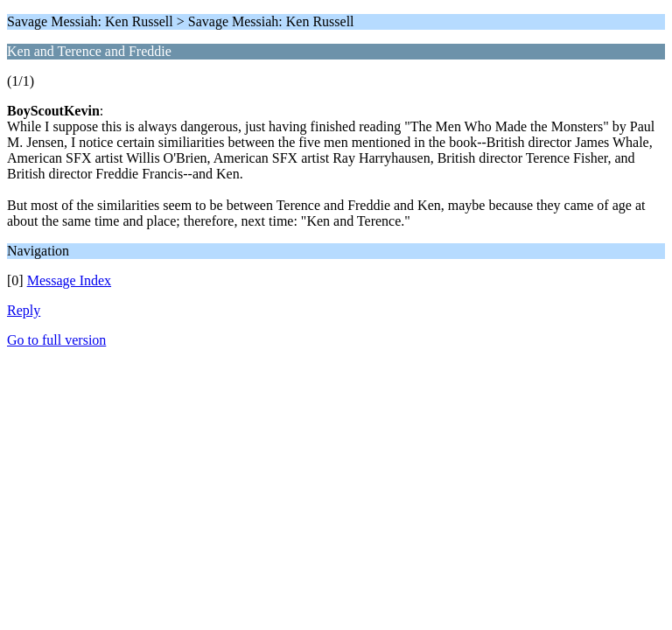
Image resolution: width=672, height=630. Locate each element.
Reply (24, 310)
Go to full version (56, 340)
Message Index (69, 280)
